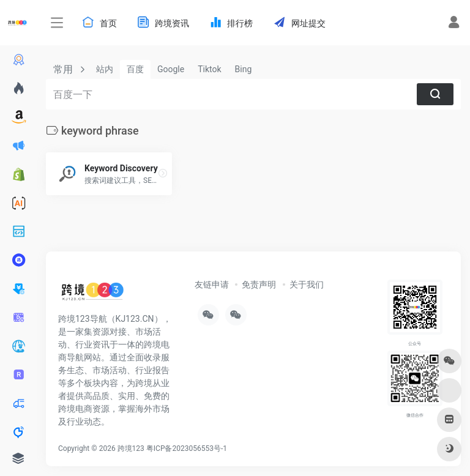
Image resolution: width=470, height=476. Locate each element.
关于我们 (307, 284)
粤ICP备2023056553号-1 (187, 448)
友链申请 (212, 284)
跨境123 (131, 448)
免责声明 (259, 284)
